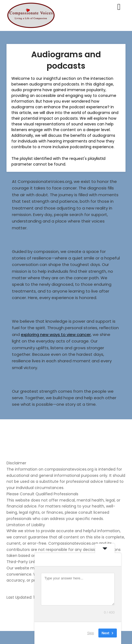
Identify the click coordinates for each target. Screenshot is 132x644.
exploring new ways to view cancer (56, 334)
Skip (91, 633)
